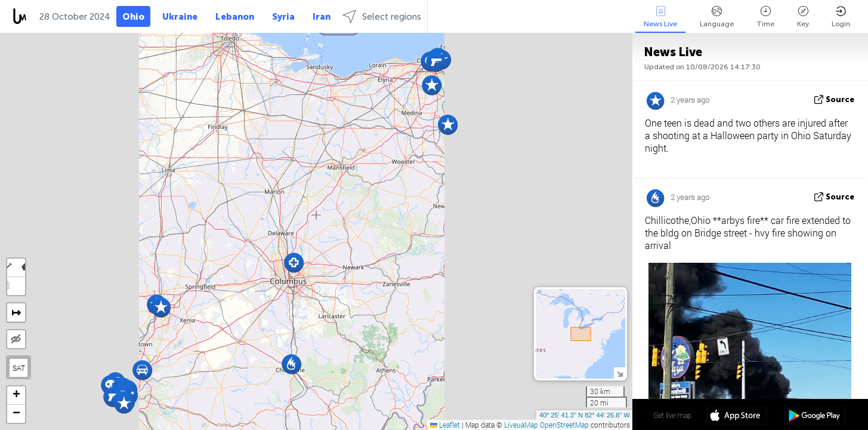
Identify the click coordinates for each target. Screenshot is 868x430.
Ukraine (180, 17)
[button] (294, 262)
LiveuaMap (521, 425)
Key (803, 17)
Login (841, 17)
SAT (19, 368)
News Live (660, 17)
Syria (283, 17)
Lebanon (235, 17)
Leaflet (445, 425)
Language (717, 17)
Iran (322, 17)
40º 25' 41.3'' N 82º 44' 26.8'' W (585, 415)
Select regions (382, 16)
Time (765, 17)
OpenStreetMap (564, 425)
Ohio (133, 17)
